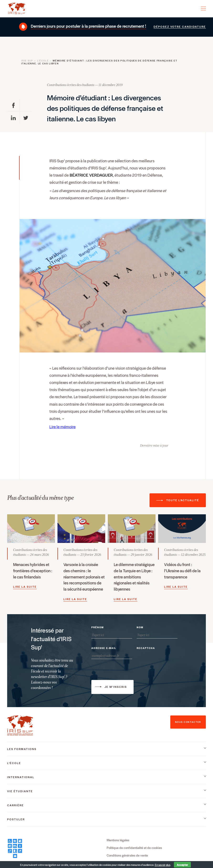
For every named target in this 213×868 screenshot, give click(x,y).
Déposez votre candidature (180, 26)
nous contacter (188, 722)
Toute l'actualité (183, 500)
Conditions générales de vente (127, 855)
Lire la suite (25, 587)
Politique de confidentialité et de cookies (134, 848)
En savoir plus (163, 865)
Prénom (98, 628)
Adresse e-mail (104, 648)
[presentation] (173, 661)
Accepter (182, 865)
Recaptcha (146, 648)
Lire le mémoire (62, 427)
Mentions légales (118, 840)
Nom (140, 628)
